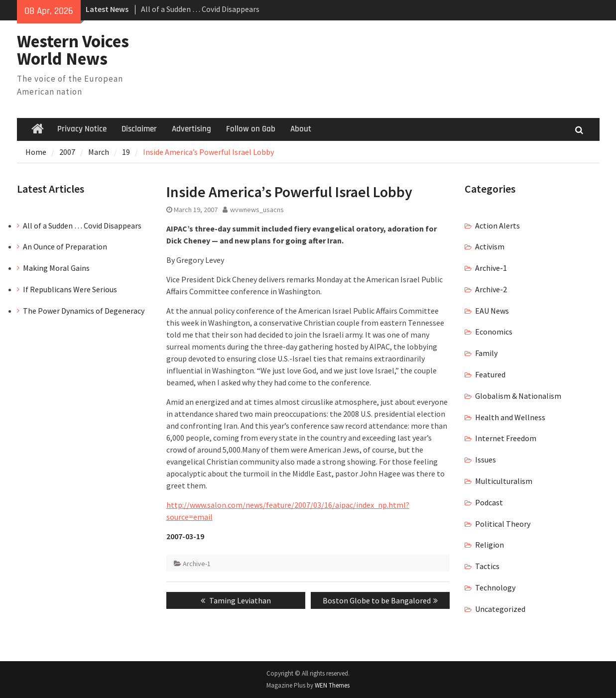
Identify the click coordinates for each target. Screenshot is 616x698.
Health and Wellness (510, 417)
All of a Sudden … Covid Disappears (200, 9)
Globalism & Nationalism (518, 396)
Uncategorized (500, 609)
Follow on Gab (251, 129)
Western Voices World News (73, 50)
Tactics (487, 566)
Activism (490, 246)
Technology (495, 587)
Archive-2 (491, 289)
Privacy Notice (82, 129)
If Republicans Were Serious (70, 289)
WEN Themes (332, 685)
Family (486, 353)
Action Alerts (497, 226)
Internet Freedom (506, 438)
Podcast (489, 502)
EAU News (492, 311)
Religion (490, 545)
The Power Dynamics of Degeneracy (84, 311)
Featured (490, 374)
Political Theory (503, 524)
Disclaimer (139, 129)
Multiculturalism (504, 481)
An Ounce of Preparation (65, 246)
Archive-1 (197, 564)
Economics (494, 332)
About (301, 129)
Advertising (191, 129)
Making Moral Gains (56, 268)
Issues (486, 460)
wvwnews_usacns (257, 210)
